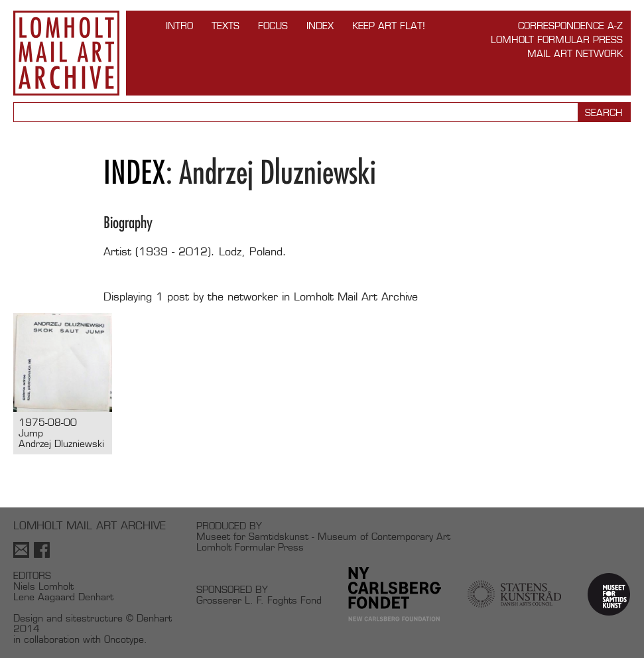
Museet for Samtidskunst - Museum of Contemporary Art (323, 536)
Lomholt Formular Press (557, 39)
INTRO (179, 26)
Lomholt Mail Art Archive (66, 53)
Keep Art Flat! (389, 26)
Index (320, 26)
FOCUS (273, 26)
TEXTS (225, 26)
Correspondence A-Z (570, 26)
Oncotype (124, 639)
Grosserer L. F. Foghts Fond (259, 600)
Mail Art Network (575, 53)
